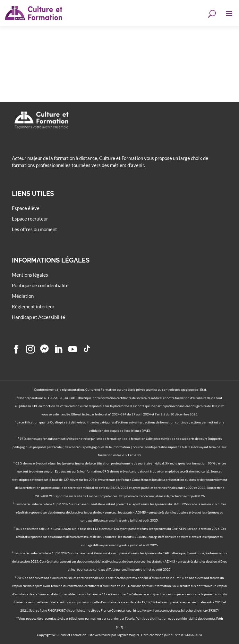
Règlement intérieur (33, 306)
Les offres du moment (34, 229)
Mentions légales (30, 275)
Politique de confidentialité (40, 285)
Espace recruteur (30, 219)
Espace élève (26, 208)
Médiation (23, 296)
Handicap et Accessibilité (38, 317)
